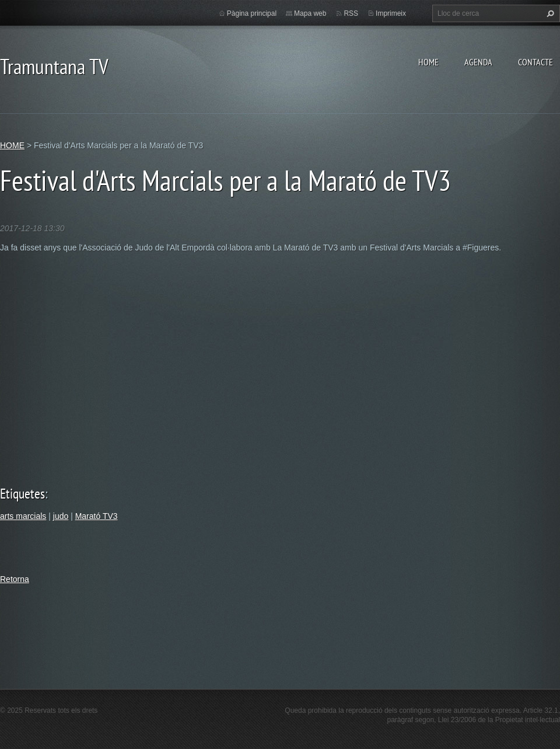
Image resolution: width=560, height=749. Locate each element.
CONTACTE (535, 62)
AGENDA (478, 62)
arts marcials (23, 516)
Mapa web (310, 13)
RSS (351, 13)
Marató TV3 (97, 516)
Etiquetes (22, 494)
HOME (428, 62)
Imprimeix (391, 13)
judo (61, 516)
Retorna (15, 579)
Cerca (549, 13)
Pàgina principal (252, 13)
